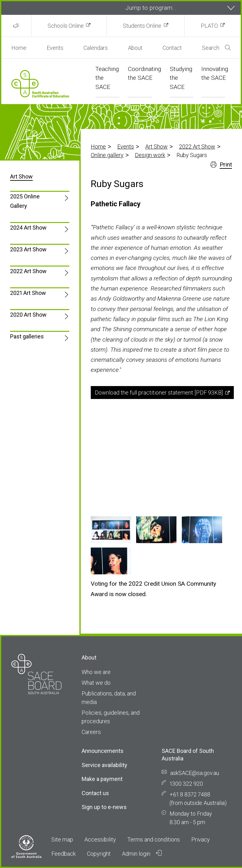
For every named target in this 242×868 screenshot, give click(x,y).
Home (19, 48)
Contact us (95, 793)
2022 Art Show (197, 147)
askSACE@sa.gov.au (195, 773)
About (135, 48)
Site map (62, 839)
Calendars (96, 48)
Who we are (96, 672)
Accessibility (100, 839)
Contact (172, 48)
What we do (96, 683)
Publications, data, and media (109, 698)
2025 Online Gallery (25, 201)
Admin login (142, 853)
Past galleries (27, 336)
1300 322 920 (186, 784)
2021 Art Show (28, 293)
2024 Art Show (28, 228)
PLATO (209, 26)
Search (216, 48)
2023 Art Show (28, 249)
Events (55, 48)
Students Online (142, 26)
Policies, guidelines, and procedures (111, 717)
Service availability (104, 765)
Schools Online (66, 26)
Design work (150, 155)
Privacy (201, 839)
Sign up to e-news (104, 807)
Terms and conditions (154, 839)
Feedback (63, 854)
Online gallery (107, 155)
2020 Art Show (28, 315)
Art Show (156, 147)
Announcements (103, 751)
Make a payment (102, 779)
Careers (91, 732)
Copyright (99, 854)
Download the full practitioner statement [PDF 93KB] (159, 393)
